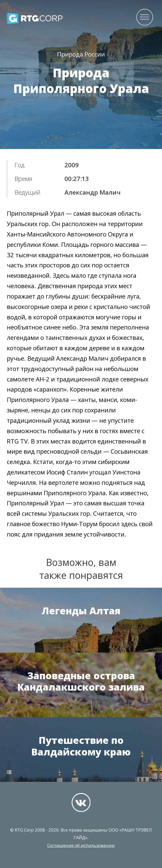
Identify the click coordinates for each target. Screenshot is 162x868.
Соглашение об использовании (81, 845)
